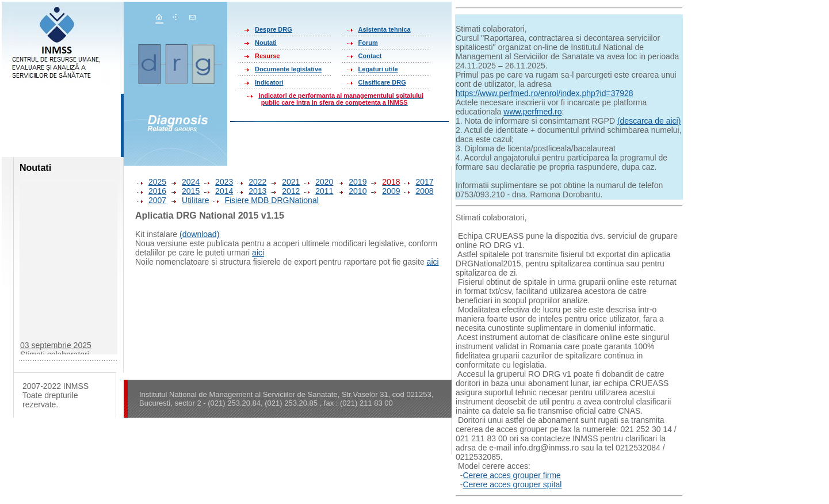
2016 (151, 191)
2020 (318, 182)
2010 (351, 191)
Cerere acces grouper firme (511, 475)
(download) (199, 234)
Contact (370, 56)
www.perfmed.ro (532, 112)
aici (258, 253)
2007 (151, 200)
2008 (418, 191)
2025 (151, 182)
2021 (284, 182)
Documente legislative (288, 69)
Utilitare (189, 200)
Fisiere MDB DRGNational (265, 200)
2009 (384, 191)
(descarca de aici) (649, 121)
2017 (418, 182)
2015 (184, 191)
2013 (251, 191)
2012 (284, 191)
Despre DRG (274, 29)
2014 (217, 191)
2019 (351, 182)
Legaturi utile (378, 69)
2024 (184, 182)
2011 (318, 191)
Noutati (266, 43)
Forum (368, 43)
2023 (217, 182)
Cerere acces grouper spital (512, 484)
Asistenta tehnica (385, 29)
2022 (251, 182)
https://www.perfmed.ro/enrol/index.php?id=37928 (545, 93)
